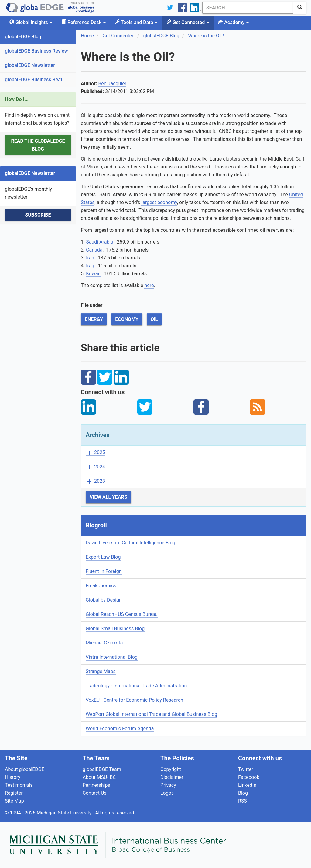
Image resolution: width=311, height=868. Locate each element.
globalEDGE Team (102, 769)
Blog (243, 793)
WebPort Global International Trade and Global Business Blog (151, 714)
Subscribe (38, 215)
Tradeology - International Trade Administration (136, 686)
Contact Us (95, 793)
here (149, 285)
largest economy (159, 202)
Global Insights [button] (31, 22)
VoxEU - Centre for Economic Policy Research (134, 700)
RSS (243, 801)
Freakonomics (101, 586)
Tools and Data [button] (136, 22)
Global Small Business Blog (115, 628)
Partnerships (96, 785)
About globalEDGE (25, 769)
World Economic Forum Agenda (120, 729)
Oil (154, 319)
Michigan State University (65, 813)
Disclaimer (172, 777)
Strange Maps (101, 671)
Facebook (249, 777)
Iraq (90, 266)
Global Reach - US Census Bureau (122, 614)
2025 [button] (95, 453)
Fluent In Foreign (104, 571)
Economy (127, 319)
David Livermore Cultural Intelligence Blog (130, 543)
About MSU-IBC (99, 777)
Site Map (14, 801)
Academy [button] (233, 22)
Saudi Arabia (100, 242)
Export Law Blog (103, 557)
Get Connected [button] (188, 22)
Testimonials (19, 785)
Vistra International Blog (112, 657)
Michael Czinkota (104, 643)
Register (14, 793)
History (13, 777)
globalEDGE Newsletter (30, 65)
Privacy (168, 785)
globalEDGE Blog (23, 37)
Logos (167, 793)
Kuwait (93, 274)
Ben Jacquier (112, 83)
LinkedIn (247, 785)
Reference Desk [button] (84, 22)
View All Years (108, 497)
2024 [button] (95, 467)
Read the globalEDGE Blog (38, 145)
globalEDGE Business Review (36, 51)
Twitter (246, 769)
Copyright (171, 769)
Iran (90, 258)
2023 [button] (95, 481)
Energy (94, 319)
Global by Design (104, 600)
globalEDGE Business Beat (34, 80)
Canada (94, 250)
